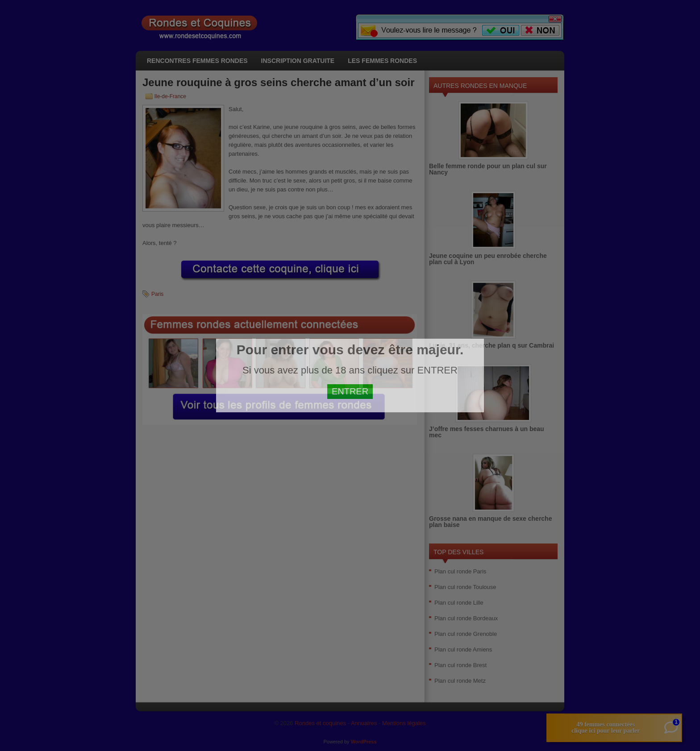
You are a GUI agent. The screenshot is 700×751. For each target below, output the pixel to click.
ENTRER (350, 391)
